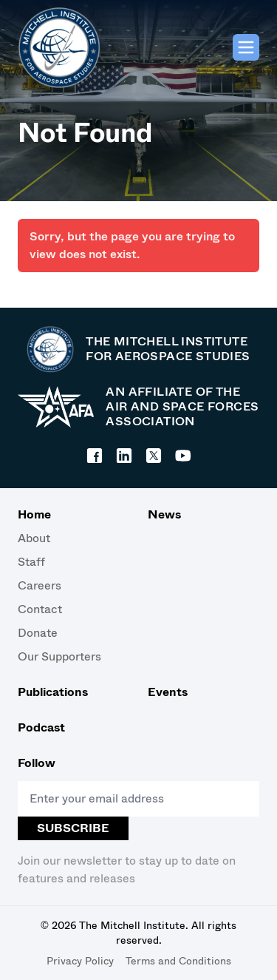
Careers (40, 585)
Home (34, 514)
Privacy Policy (80, 961)
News (164, 514)
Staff (31, 562)
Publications (53, 692)
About (34, 538)
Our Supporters (59, 656)
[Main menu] (246, 47)
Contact (40, 609)
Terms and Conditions (178, 961)
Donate (38, 633)
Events (168, 692)
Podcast (41, 727)
